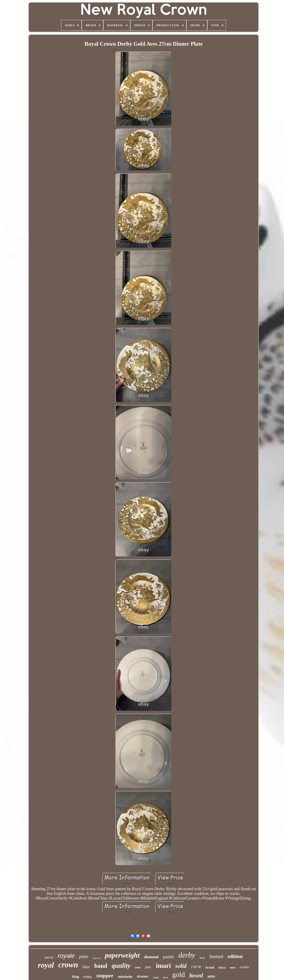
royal (46, 965)
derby (187, 955)
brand (210, 967)
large (156, 977)
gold (178, 974)
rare (196, 967)
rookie (244, 967)
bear (202, 958)
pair (148, 967)
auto (211, 976)
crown (68, 965)
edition (235, 956)
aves (138, 967)
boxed (196, 975)
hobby (88, 977)
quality (121, 965)
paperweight (122, 955)
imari (163, 966)
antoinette (125, 977)
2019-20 (49, 958)
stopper (105, 976)
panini (168, 957)
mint (233, 967)
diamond (151, 957)
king (76, 977)
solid (181, 966)
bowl (165, 977)
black (222, 967)
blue (86, 967)
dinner (143, 977)
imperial (97, 958)
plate (84, 956)
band (101, 966)
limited (216, 956)
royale (66, 956)
